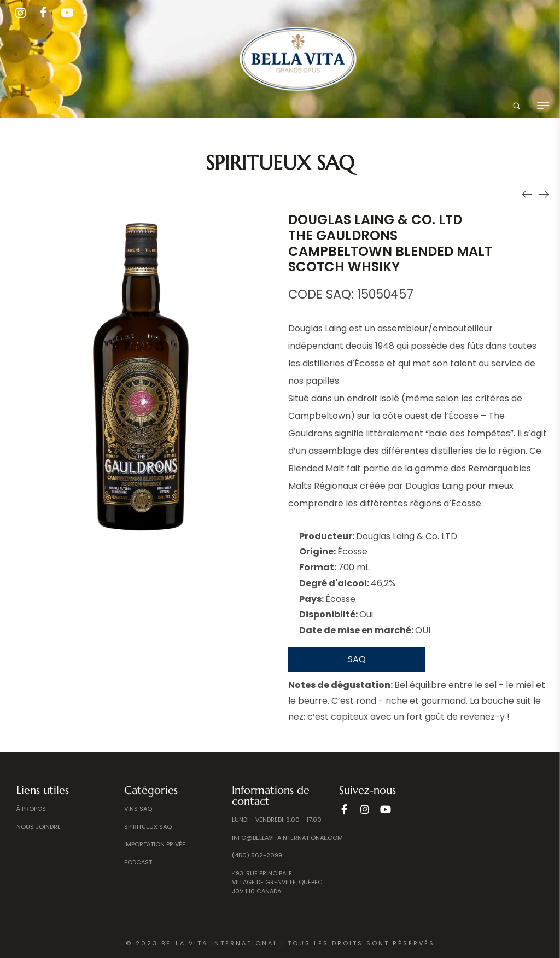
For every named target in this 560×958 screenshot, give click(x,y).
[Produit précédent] (527, 194)
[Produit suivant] (544, 194)
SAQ (357, 659)
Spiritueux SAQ (280, 163)
